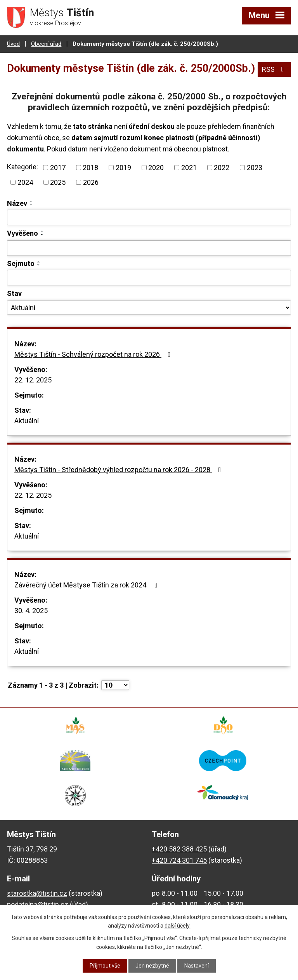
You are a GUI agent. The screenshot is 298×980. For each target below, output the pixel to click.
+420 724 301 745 (179, 860)
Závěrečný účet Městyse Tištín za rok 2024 (87, 585)
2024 (25, 182)
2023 (255, 168)
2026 (91, 182)
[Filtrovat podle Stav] (149, 308)
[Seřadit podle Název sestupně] (31, 205)
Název (17, 203)
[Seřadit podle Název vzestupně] (31, 202)
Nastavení (197, 966)
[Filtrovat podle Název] (149, 217)
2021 (189, 168)
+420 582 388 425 (179, 849)
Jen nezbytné (152, 966)
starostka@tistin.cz (37, 893)
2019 (123, 168)
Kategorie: (23, 167)
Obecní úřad (46, 44)
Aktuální (27, 421)
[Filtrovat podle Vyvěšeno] (149, 248)
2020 (156, 168)
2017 (58, 168)
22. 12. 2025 (33, 380)
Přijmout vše (105, 966)
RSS (275, 69)
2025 (58, 182)
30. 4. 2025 (31, 611)
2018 (90, 168)
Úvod (13, 44)
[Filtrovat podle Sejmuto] (149, 278)
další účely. (178, 926)
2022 (222, 168)
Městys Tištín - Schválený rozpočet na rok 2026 (94, 354)
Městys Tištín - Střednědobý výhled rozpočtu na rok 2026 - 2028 (119, 470)
